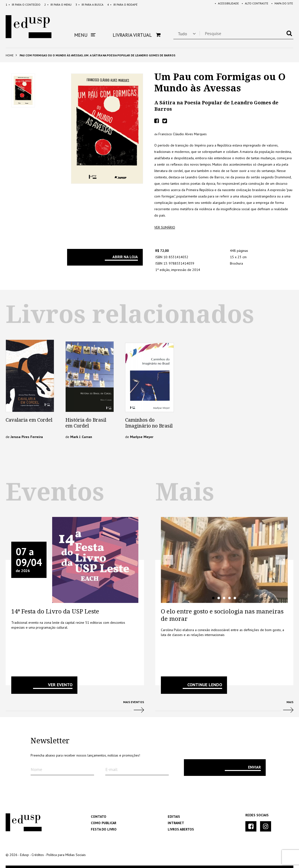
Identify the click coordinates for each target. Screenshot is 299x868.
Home (10, 55)
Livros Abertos (181, 829)
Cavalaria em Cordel (29, 420)
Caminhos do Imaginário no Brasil (149, 423)
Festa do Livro (104, 829)
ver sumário (165, 227)
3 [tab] (224, 598)
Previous (168, 560)
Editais (174, 817)
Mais (224, 709)
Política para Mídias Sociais (66, 855)
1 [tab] (213, 598)
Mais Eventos (75, 709)
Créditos (38, 855)
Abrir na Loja (125, 257)
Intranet (176, 823)
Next (280, 560)
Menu (58, 5)
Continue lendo (205, 685)
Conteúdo (23, 5)
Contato (99, 817)
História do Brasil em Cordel (86, 423)
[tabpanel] (224, 560)
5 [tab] (235, 598)
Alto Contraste (253, 5)
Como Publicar (104, 823)
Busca (89, 5)
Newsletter (50, 741)
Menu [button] (85, 35)
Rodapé (122, 5)
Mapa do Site (281, 5)
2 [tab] (219, 598)
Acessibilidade (224, 5)
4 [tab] (229, 598)
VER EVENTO (60, 685)
